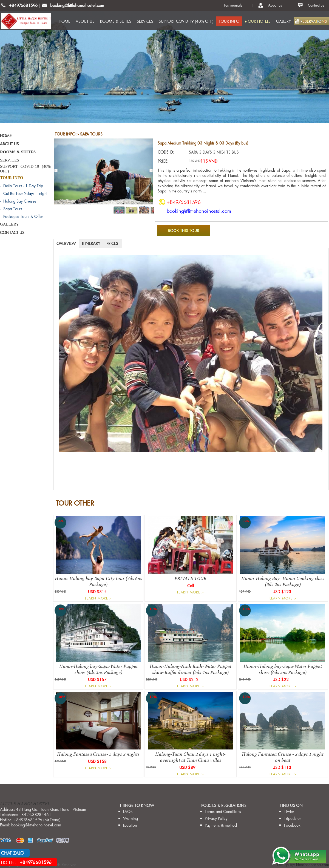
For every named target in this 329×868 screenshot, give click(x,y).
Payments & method (221, 825)
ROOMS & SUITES (116, 21)
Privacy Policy (216, 818)
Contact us (316, 5)
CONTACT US (12, 233)
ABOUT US (85, 21)
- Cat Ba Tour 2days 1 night (24, 193)
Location (130, 825)
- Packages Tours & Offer (22, 216)
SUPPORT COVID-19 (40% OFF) (186, 21)
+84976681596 (23, 5)
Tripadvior (293, 818)
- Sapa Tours (11, 209)
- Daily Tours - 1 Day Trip (22, 186)
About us (275, 5)
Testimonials (233, 5)
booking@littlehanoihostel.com (77, 5)
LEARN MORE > (98, 598)
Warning (131, 818)
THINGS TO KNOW (137, 805)
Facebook (292, 825)
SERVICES (145, 21)
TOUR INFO (229, 21)
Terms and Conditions (223, 811)
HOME (64, 21)
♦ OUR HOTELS (258, 21)
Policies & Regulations (224, 805)
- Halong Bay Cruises (18, 201)
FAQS (128, 811)
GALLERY (283, 21)
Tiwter (289, 811)
